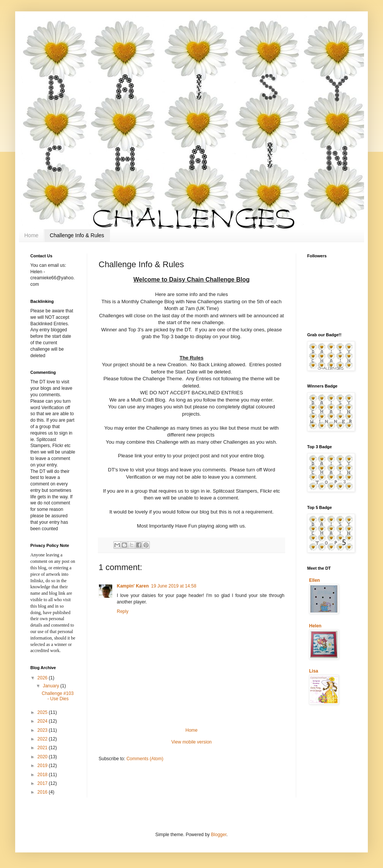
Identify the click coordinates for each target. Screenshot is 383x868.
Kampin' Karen (133, 586)
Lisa (314, 671)
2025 (43, 712)
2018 (43, 775)
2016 (43, 792)
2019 (43, 766)
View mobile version (192, 742)
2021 (43, 748)
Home (31, 235)
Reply (123, 611)
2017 (43, 783)
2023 (43, 730)
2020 (43, 757)
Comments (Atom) (145, 759)
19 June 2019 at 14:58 (173, 586)
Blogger (219, 835)
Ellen (315, 580)
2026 (43, 678)
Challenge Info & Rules (77, 235)
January (52, 686)
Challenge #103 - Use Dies (58, 696)
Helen (315, 626)
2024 (43, 721)
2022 (43, 739)
